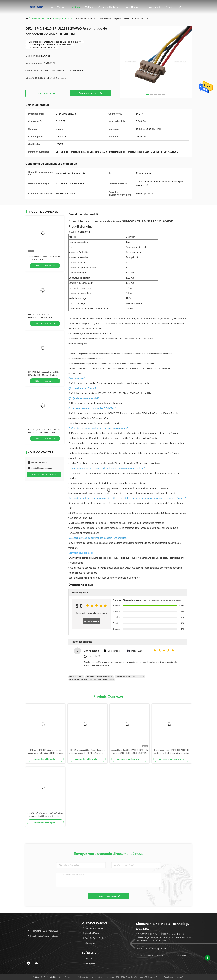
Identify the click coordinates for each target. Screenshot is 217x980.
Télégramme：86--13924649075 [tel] (43, 931)
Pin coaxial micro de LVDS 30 (99, 677)
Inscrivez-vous (183, 956)
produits (46, 18)
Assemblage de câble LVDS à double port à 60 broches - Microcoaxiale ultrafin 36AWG (44, 433)
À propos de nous (109, 7)
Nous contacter (133, 7)
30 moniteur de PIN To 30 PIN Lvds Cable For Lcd (92, 680)
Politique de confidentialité (44, 977)
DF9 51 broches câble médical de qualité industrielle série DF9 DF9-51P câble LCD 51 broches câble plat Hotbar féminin (87, 752)
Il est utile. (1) (94, 656)
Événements (154, 7)
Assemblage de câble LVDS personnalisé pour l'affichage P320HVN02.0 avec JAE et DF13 (42, 317)
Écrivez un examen (91, 621)
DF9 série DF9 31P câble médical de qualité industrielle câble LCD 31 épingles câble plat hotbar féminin (45, 752)
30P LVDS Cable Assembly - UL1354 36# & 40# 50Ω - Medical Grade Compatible (43, 375)
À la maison (58, 7)
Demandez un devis (91, 93)
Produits (75, 7)
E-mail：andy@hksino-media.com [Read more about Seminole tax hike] (43, 936)
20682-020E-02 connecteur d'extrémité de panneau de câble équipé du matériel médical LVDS (45, 815)
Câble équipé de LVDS (62, 18)
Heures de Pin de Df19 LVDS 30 (130, 677)
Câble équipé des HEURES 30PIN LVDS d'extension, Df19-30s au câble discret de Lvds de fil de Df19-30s (172, 752)
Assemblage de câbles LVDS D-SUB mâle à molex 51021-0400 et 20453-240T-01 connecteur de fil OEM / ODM (130, 752)
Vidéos (89, 7)
